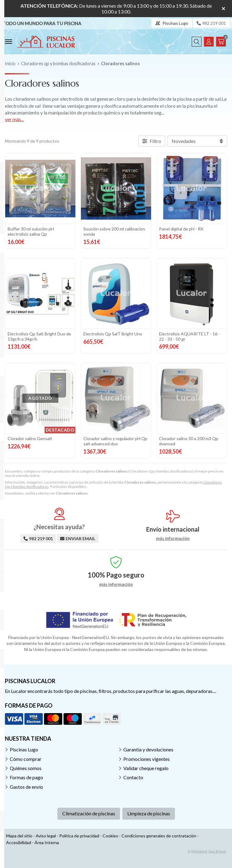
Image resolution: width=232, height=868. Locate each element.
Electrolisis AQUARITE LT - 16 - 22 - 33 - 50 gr (189, 335)
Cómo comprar (26, 756)
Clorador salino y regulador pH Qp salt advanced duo (115, 440)
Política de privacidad (79, 833)
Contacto (133, 775)
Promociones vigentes (147, 756)
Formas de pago (26, 775)
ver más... (14, 119)
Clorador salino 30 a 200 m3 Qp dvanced (189, 440)
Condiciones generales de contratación (159, 833)
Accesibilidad (19, 840)
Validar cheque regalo (146, 766)
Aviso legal (46, 833)
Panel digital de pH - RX (181, 229)
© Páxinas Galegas (207, 850)
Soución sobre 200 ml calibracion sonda (114, 231)
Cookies (110, 833)
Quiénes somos (26, 766)
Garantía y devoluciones (148, 747)
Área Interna (47, 840)
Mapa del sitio (19, 833)
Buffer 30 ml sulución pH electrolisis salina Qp (31, 231)
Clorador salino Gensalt (30, 437)
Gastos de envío (26, 784)
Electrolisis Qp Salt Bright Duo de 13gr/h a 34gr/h (39, 335)
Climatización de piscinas (89, 811)
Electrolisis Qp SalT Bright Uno (113, 333)
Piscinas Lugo (24, 747)
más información (173, 536)
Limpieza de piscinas (149, 811)
